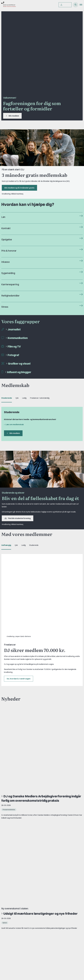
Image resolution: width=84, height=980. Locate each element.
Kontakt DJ (8, 864)
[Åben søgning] (76, 5)
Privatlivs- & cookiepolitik (14, 890)
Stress (5, 307)
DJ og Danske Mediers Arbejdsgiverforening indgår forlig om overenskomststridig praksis (41, 647)
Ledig (24, 398)
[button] (82, 5)
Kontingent (8, 941)
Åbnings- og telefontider (13, 898)
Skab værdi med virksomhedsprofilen (32, 715)
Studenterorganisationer (14, 921)
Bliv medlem (12, 116)
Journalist (14, 329)
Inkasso (5, 262)
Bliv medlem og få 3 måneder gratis (19, 188)
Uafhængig (6, 545)
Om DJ (7, 879)
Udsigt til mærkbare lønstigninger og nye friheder (41, 683)
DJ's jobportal (9, 905)
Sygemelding (8, 273)
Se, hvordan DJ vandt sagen (19, 606)
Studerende (7, 398)
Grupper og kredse (11, 917)
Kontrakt (6, 228)
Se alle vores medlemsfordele (20, 814)
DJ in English (9, 883)
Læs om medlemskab (15, 424)
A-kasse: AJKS (10, 902)
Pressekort (8, 948)
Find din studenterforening (18, 518)
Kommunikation (18, 338)
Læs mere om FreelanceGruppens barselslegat (28, 806)
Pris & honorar (9, 251)
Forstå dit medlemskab (13, 944)
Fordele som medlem (12, 937)
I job (17, 398)
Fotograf (13, 355)
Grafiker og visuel (19, 364)
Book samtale (10, 867)
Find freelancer (10, 887)
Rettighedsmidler (10, 296)
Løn (3, 217)
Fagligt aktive (9, 925)
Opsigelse (7, 240)
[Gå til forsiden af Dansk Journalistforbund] (8, 5)
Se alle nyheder (12, 738)
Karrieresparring (10, 284)
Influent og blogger (19, 372)
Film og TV (14, 346)
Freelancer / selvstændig (40, 398)
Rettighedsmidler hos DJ (13, 894)
